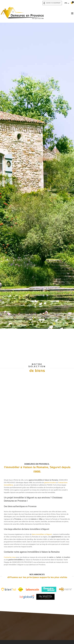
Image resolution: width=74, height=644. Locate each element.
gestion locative (50, 622)
